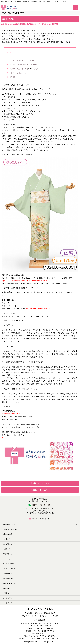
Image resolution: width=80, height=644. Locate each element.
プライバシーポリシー (30, 616)
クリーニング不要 (9, 569)
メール (29, 638)
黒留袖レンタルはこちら (40, 483)
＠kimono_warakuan (10, 438)
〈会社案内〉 (14, 77)
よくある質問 (7, 598)
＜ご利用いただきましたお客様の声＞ (23, 60)
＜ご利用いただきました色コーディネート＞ (27, 69)
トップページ (7, 603)
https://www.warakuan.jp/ (11, 414)
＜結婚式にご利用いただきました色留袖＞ (25, 65)
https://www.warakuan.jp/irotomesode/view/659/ (30, 281)
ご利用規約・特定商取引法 (44, 613)
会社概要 (30, 613)
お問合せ (43, 616)
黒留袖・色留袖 (8, 19)
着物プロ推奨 (7, 534)
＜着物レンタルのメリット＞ (20, 73)
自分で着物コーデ (9, 544)
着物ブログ (7, 588)
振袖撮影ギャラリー (10, 583)
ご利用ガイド (7, 593)
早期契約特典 (7, 554)
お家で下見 (7, 549)
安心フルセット (8, 559)
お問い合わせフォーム (40, 638)
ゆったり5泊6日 (8, 564)
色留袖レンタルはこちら (40, 490)
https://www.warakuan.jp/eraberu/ (38, 309)
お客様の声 (7, 539)
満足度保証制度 (8, 578)
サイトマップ (53, 616)
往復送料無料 (7, 573)
